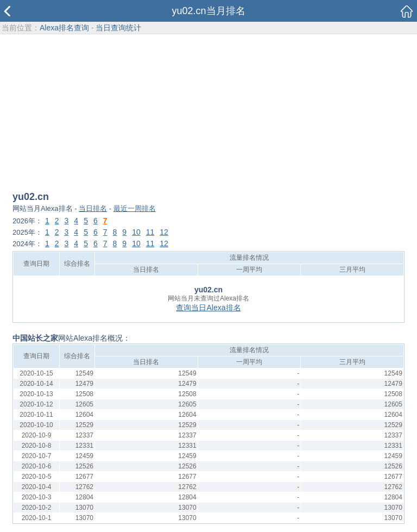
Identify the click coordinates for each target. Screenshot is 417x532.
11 (150, 232)
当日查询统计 (118, 28)
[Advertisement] (208, 114)
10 (136, 232)
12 (164, 232)
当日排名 (93, 208)
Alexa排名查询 (64, 28)
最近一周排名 (135, 208)
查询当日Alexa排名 (208, 308)
